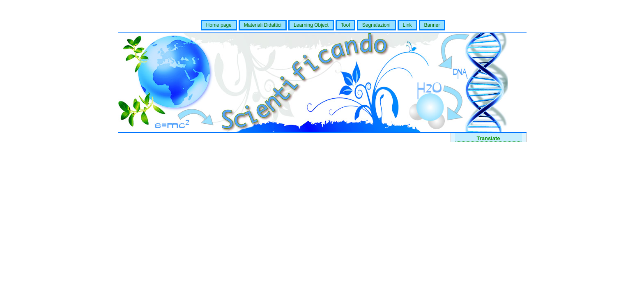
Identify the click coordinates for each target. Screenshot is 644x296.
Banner (432, 25)
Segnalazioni (376, 25)
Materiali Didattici (263, 25)
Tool (345, 25)
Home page (219, 25)
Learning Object (311, 25)
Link (407, 25)
